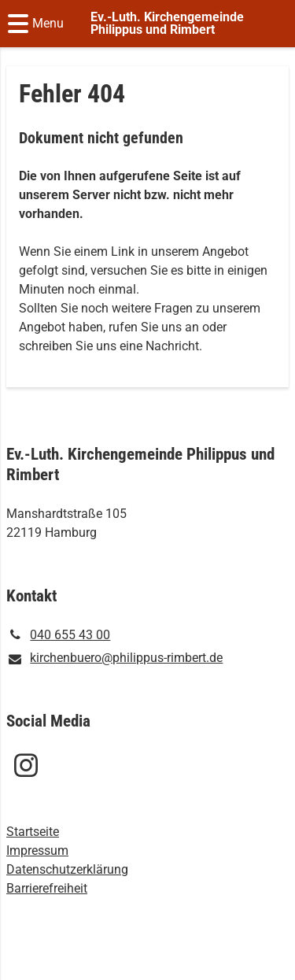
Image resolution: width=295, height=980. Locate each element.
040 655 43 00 (58, 635)
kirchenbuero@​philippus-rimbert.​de (114, 659)
